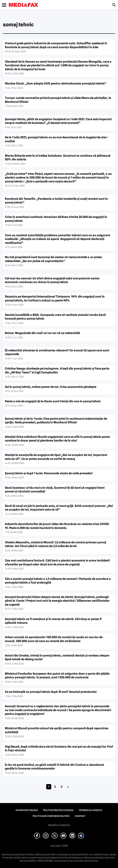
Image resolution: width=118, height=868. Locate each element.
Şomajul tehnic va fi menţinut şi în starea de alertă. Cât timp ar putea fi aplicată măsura (53, 621)
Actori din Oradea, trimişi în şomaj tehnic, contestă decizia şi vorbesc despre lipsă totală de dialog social (57, 657)
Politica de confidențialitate (51, 816)
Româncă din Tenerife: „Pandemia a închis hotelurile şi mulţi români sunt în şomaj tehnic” (56, 201)
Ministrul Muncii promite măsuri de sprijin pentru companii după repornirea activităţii (57, 730)
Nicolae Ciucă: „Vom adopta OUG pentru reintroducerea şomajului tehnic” (56, 84)
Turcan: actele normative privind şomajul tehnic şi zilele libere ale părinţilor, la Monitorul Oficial (58, 100)
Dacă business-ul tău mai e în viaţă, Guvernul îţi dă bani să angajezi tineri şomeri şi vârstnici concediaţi (55, 490)
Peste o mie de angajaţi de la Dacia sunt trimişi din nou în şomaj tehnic (53, 401)
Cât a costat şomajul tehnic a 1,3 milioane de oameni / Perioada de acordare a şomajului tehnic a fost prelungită (58, 581)
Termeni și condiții (91, 810)
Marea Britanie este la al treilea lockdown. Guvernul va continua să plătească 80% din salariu (58, 158)
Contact (80, 816)
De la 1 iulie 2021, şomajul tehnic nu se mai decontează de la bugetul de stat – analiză (57, 139)
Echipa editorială (27, 810)
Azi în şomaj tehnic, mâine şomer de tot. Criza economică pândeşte (51, 387)
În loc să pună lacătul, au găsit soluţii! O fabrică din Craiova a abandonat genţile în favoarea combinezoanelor (54, 767)
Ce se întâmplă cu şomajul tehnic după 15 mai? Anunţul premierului (51, 692)
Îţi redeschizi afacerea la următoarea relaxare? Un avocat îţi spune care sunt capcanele (57, 352)
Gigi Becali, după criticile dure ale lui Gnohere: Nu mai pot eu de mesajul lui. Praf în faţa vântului (59, 749)
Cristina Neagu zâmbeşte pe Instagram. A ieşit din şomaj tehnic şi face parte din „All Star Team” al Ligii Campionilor (57, 370)
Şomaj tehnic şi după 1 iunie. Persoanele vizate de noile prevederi (49, 473)
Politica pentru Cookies (58, 810)
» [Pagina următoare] (68, 787)
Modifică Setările (59, 825)
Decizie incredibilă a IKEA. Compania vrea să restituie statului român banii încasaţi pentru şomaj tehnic (55, 317)
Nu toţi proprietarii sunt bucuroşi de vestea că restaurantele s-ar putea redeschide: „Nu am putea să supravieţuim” (53, 259)
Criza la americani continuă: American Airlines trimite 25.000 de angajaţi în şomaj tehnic (56, 219)
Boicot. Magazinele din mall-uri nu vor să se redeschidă (42, 333)
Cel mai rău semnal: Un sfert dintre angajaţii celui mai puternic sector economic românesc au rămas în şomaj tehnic (52, 280)
